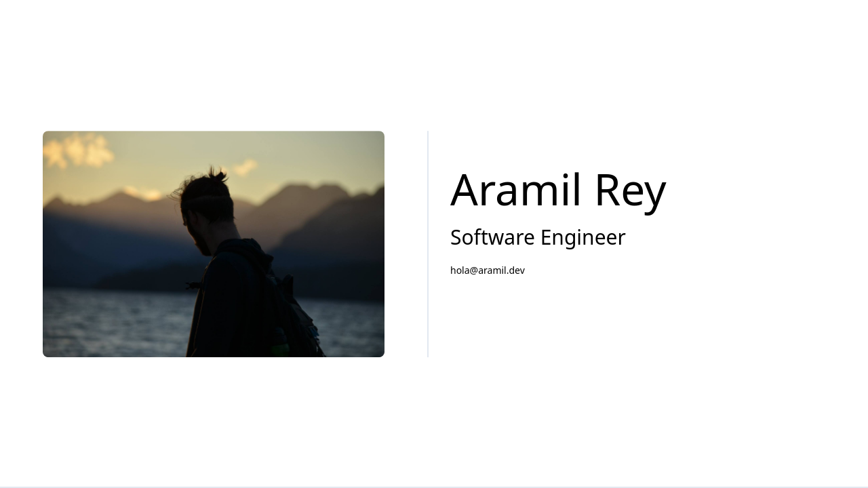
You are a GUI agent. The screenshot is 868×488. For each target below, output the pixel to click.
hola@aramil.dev (488, 270)
